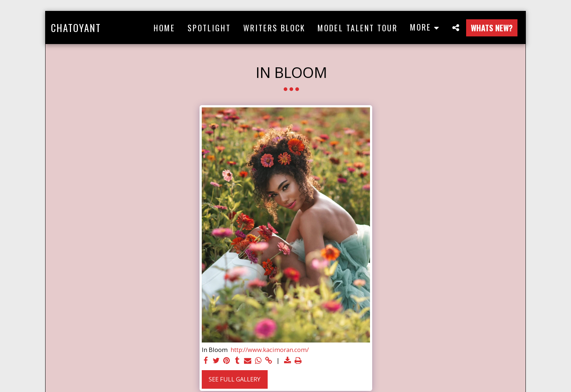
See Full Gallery (235, 379)
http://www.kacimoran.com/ (270, 350)
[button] (456, 27)
